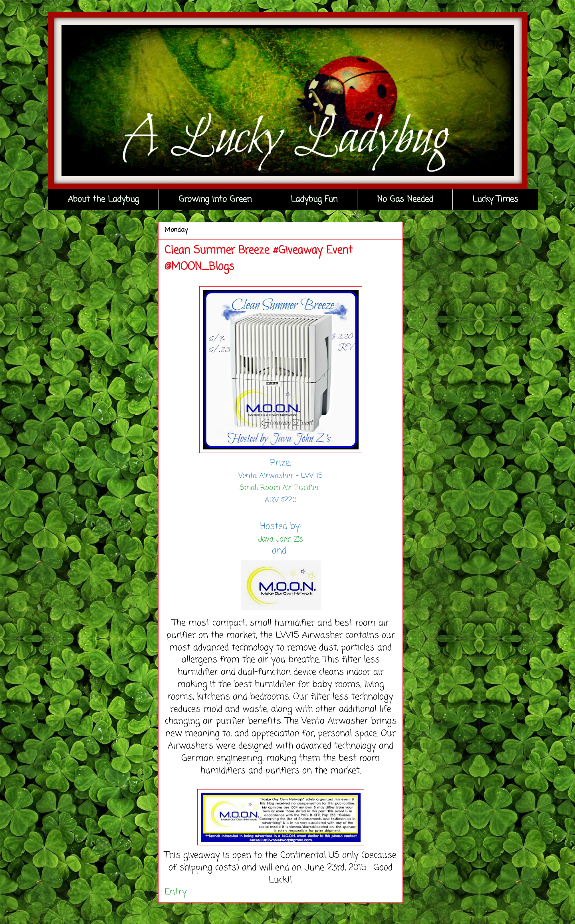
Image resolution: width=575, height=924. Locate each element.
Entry (176, 892)
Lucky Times (495, 199)
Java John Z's (281, 539)
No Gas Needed (405, 199)
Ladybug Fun (314, 199)
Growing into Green (215, 199)
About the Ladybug (103, 199)
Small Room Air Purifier (281, 488)
